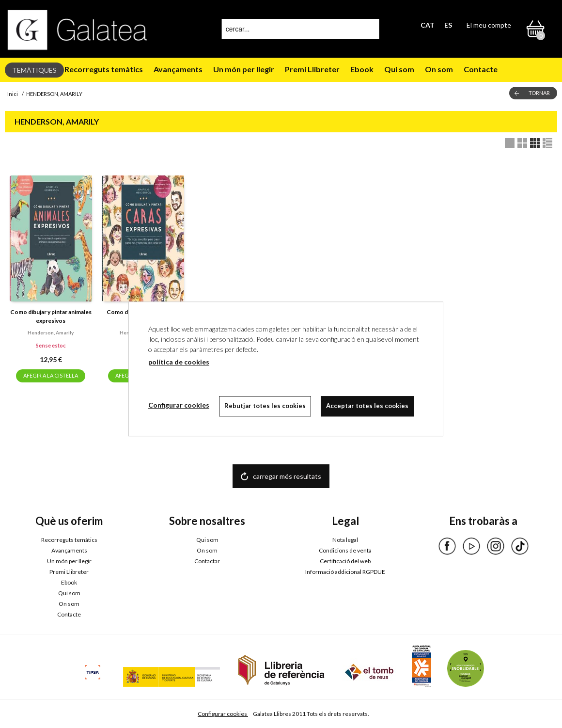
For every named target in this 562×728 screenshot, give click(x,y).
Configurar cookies (223, 714)
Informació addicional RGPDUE (345, 572)
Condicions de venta (345, 550)
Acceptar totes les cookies (367, 406)
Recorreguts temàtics (104, 69)
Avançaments (178, 69)
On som (439, 69)
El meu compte (489, 25)
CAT (428, 25)
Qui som (399, 69)
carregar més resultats (287, 476)
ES (448, 25)
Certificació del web (345, 561)
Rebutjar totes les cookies (265, 406)
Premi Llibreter (312, 69)
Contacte (481, 69)
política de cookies (179, 362)
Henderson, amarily (51, 332)
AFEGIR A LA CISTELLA (51, 375)
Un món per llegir (244, 69)
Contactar (207, 561)
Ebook (362, 69)
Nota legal (345, 540)
